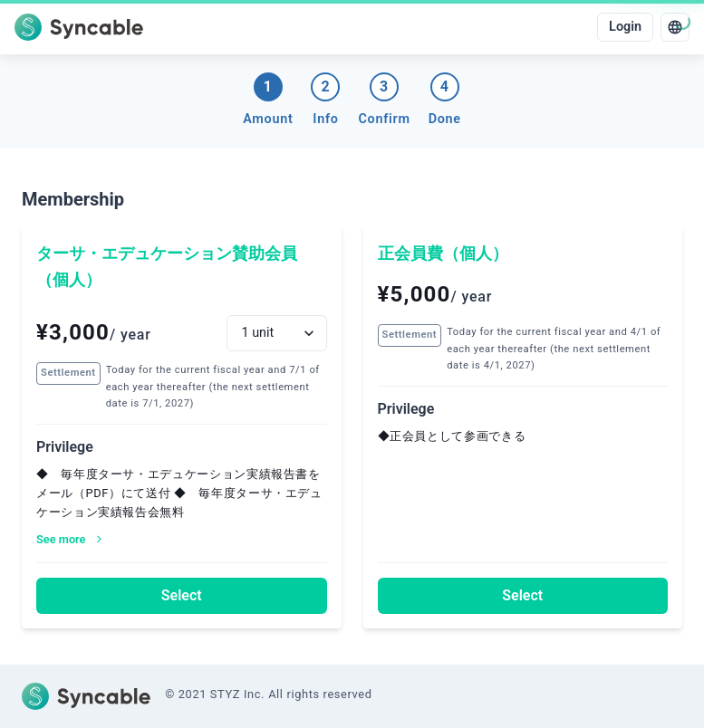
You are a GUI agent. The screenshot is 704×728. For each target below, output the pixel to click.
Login (625, 27)
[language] (675, 27)
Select (182, 595)
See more (70, 539)
